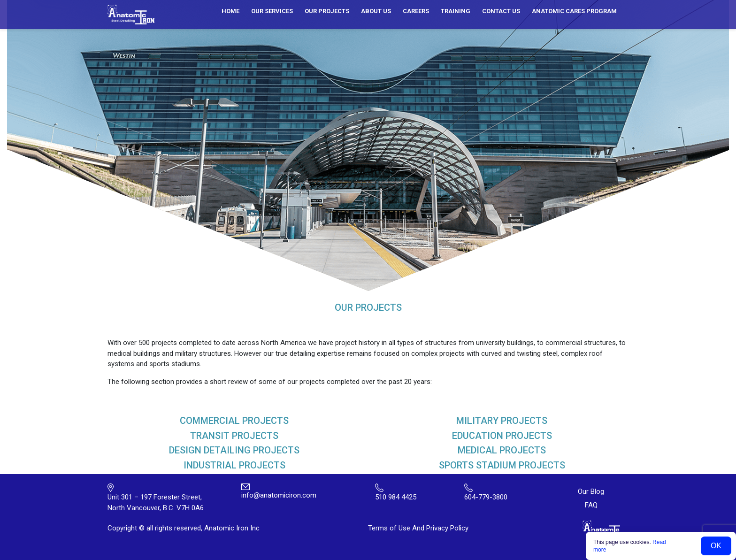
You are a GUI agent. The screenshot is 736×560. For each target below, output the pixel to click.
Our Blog (591, 491)
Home (230, 11)
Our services (272, 11)
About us (376, 11)
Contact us (501, 11)
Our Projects (327, 11)
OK (716, 546)
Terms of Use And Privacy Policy (418, 528)
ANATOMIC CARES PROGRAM (574, 11)
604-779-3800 (486, 497)
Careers (416, 11)
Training (456, 11)
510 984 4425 (396, 497)
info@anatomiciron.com (279, 495)
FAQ (591, 505)
